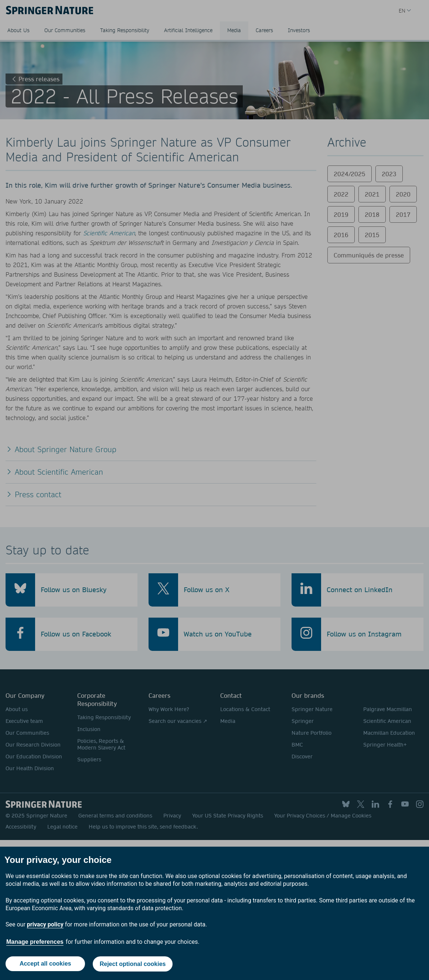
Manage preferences (35, 935)
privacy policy (45, 918)
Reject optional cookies (133, 961)
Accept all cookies (45, 961)
